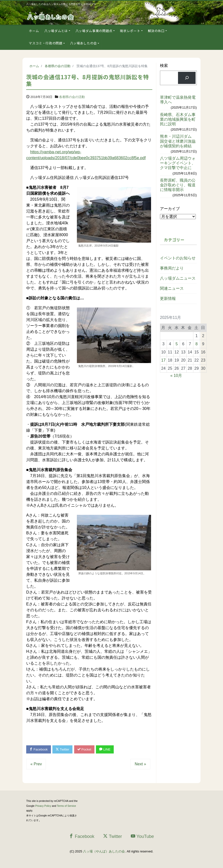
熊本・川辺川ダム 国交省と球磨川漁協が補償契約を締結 (178, 141)
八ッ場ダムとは (56, 31)
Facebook (39, 749)
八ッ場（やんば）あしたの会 (104, 851)
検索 (164, 66)
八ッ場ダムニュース (178, 278)
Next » (140, 764)
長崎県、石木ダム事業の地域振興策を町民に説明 (178, 119)
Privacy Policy (43, 806)
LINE (105, 749)
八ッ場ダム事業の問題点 (94, 31)
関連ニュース (172, 288)
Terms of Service (66, 806)
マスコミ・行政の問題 (46, 43)
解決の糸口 (156, 31)
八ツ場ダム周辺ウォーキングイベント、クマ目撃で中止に (178, 163)
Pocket (84, 749)
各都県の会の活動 (72, 97)
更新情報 (168, 299)
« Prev (36, 764)
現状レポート (130, 31)
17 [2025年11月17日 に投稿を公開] (163, 360)
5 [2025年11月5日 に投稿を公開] (177, 344)
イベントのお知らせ (178, 258)
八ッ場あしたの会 (83, 43)
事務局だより (172, 268)
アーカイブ (170, 209)
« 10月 (176, 376)
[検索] (187, 78)
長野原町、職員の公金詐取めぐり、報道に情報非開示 (178, 185)
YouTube (142, 836)
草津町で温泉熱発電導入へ (178, 100)
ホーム (34, 31)
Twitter (62, 749)
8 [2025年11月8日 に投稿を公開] (196, 344)
